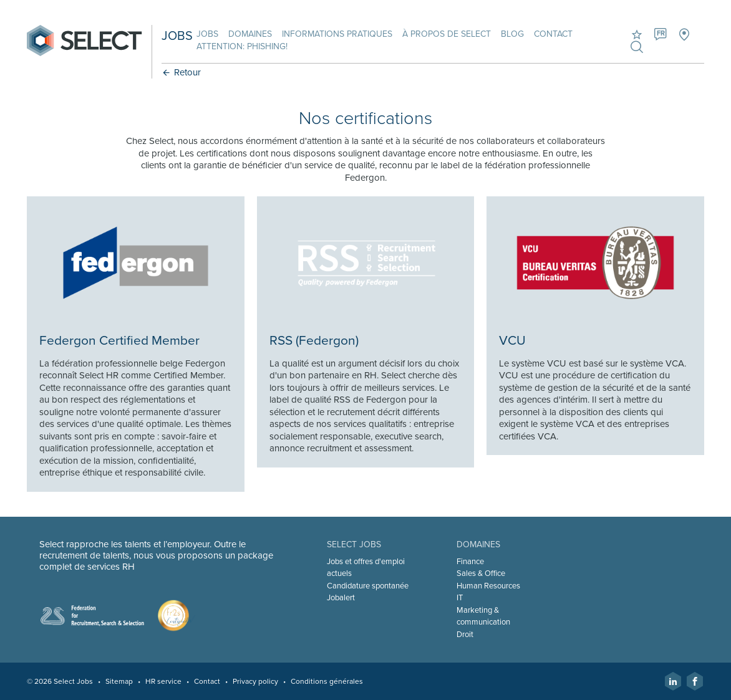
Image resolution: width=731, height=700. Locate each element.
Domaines (250, 34)
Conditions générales (327, 681)
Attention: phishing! (242, 46)
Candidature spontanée (368, 586)
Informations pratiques (337, 34)
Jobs (207, 34)
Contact (553, 34)
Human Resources (488, 586)
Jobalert (341, 598)
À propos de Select (447, 34)
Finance (470, 562)
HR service (163, 681)
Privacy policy (255, 681)
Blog (512, 34)
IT (460, 598)
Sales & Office (481, 573)
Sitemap (119, 681)
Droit (465, 635)
